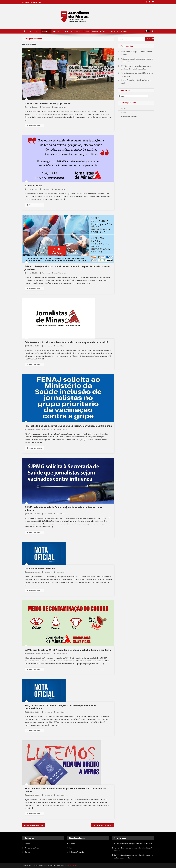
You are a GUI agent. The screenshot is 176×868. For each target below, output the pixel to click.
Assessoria (46, 107)
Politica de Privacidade (129, 117)
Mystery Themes (72, 866)
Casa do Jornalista (71, 31)
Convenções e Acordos (119, 31)
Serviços (56, 31)
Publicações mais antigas (34, 825)
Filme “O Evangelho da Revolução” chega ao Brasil (136, 82)
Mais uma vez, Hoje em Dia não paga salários (48, 103)
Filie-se (123, 113)
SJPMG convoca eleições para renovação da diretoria (136, 53)
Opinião (27, 852)
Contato (86, 31)
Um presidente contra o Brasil (40, 569)
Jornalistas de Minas (32, 848)
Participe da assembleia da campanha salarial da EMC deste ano (137, 60)
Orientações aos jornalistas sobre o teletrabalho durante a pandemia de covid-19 (66, 342)
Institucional (33, 31)
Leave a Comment (60, 107)
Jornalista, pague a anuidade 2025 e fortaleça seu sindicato (137, 75)
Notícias (45, 31)
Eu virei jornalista (33, 186)
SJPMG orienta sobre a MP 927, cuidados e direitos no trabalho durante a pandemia (68, 650)
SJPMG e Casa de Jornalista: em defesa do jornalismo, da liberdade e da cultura (136, 67)
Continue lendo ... (34, 126)
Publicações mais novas (103, 825)
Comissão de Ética (99, 31)
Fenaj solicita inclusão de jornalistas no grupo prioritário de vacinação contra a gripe (68, 426)
